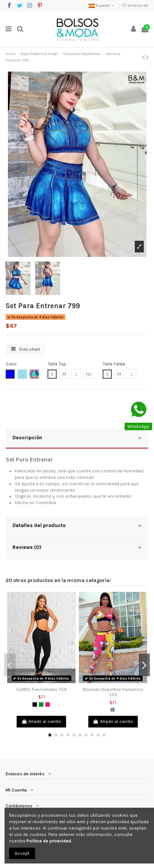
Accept (22, 853)
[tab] (77, 439)
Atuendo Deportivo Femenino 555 (113, 692)
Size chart (26, 349)
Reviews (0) (77, 547)
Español (102, 6)
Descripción (77, 438)
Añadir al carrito (41, 721)
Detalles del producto (77, 526)
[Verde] (41, 704)
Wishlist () (135, 6)
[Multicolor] (112, 710)
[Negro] (35, 704)
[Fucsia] (48, 704)
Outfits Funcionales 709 (42, 689)
